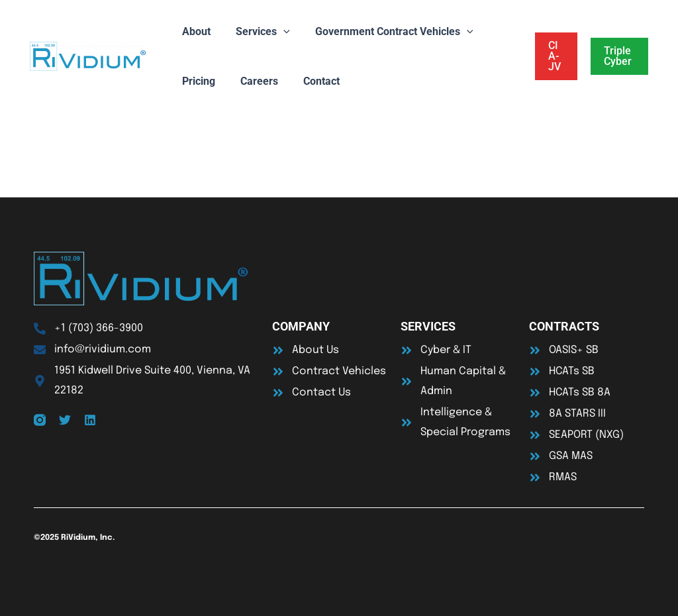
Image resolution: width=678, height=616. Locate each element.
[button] (554, 56)
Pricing (197, 81)
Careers (253, 81)
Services (257, 31)
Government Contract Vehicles (384, 31)
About (194, 31)
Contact (312, 81)
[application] (277, 31)
